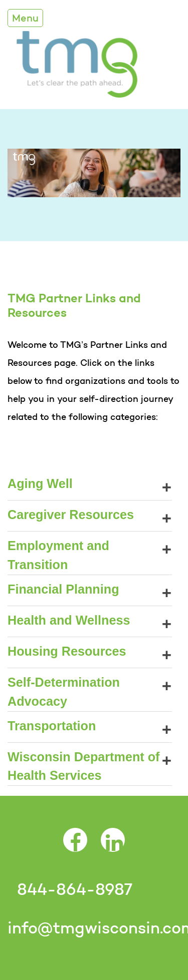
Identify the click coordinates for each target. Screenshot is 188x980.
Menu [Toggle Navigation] (25, 18)
